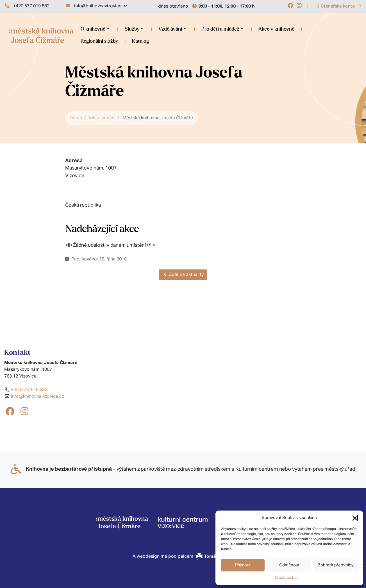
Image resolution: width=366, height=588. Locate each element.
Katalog (140, 41)
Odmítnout (289, 565)
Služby (132, 29)
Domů (76, 118)
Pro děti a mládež (220, 29)
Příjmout (243, 565)
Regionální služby (99, 41)
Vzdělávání (170, 29)
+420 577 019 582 (31, 6)
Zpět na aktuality (183, 274)
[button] (355, 518)
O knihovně (93, 29)
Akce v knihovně (276, 29)
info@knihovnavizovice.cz (101, 6)
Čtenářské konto (338, 6)
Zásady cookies (287, 578)
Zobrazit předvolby (336, 565)
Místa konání (102, 118)
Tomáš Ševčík (219, 556)
